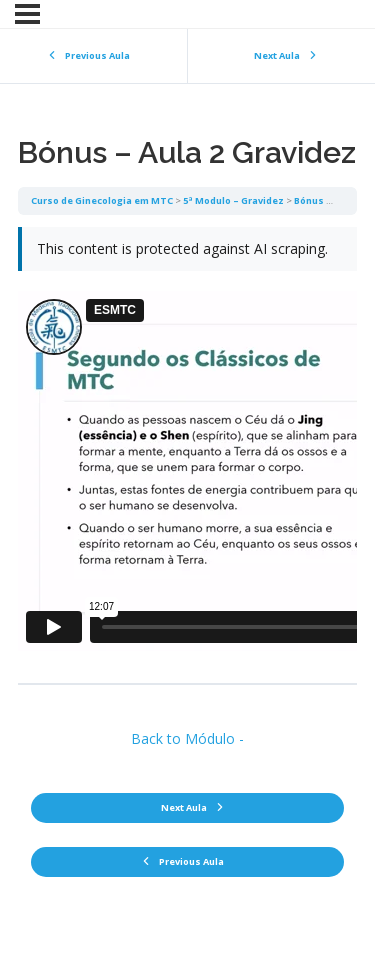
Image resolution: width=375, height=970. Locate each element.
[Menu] (27, 14)
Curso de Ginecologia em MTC (102, 200)
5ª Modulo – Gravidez (233, 200)
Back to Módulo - (187, 738)
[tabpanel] (187, 449)
